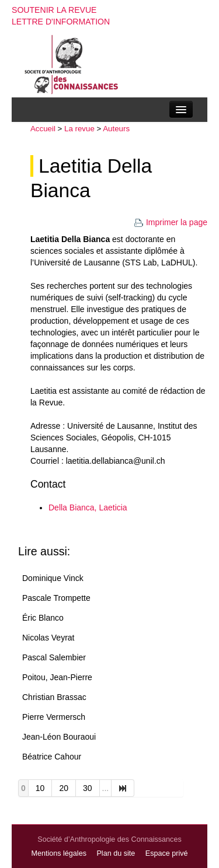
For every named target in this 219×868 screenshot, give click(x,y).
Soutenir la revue (54, 10)
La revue (79, 129)
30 (88, 788)
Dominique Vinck (53, 578)
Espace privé (167, 853)
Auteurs (116, 129)
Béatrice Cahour (52, 757)
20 (64, 788)
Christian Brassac (54, 697)
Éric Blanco (43, 618)
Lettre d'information (61, 22)
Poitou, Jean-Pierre (57, 677)
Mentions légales (59, 853)
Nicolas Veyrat (48, 638)
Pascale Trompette (56, 598)
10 (40, 788)
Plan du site (116, 853)
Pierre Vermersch (54, 717)
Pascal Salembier (54, 657)
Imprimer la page (171, 222)
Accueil (43, 129)
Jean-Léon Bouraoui (59, 737)
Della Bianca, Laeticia (88, 508)
